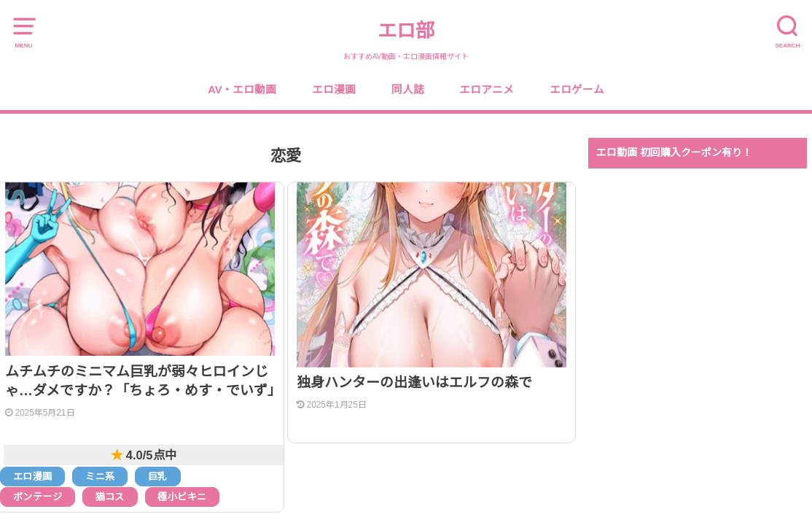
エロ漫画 (334, 90)
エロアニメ (487, 90)
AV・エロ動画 (242, 90)
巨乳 (158, 477)
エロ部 (406, 31)
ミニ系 (100, 477)
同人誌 (408, 90)
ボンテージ (38, 497)
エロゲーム (577, 90)
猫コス (110, 497)
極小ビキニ (182, 497)
